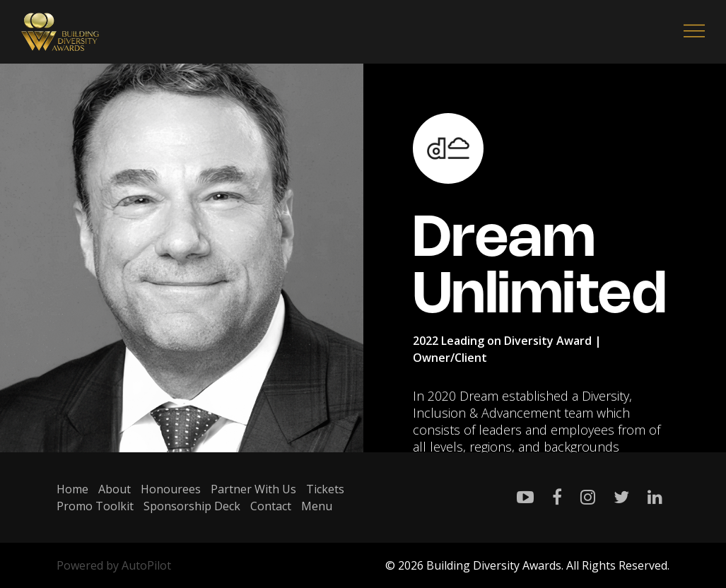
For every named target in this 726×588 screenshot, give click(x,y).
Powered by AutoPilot (114, 565)
